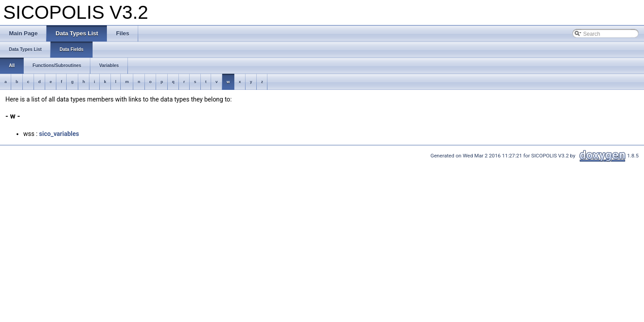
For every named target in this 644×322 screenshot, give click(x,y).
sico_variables (59, 134)
